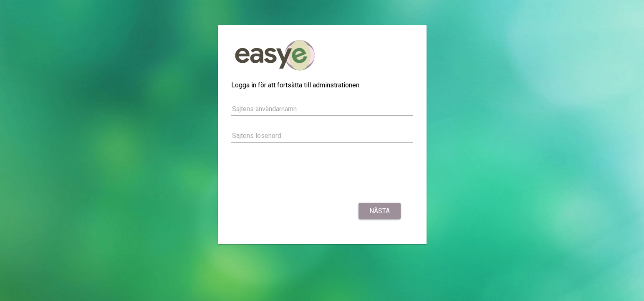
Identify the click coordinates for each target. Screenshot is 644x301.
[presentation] (295, 174)
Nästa (380, 211)
